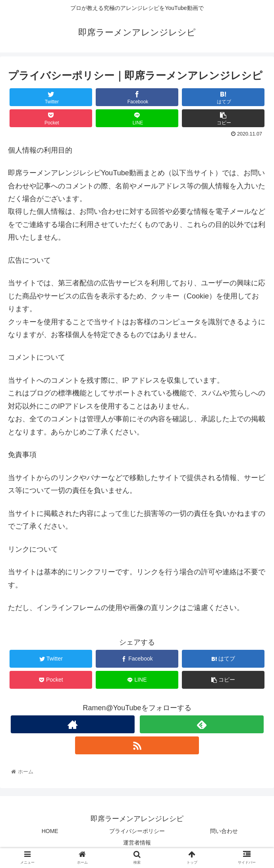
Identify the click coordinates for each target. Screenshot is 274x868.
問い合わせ (224, 831)
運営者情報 (137, 843)
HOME (50, 831)
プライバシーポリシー (137, 831)
